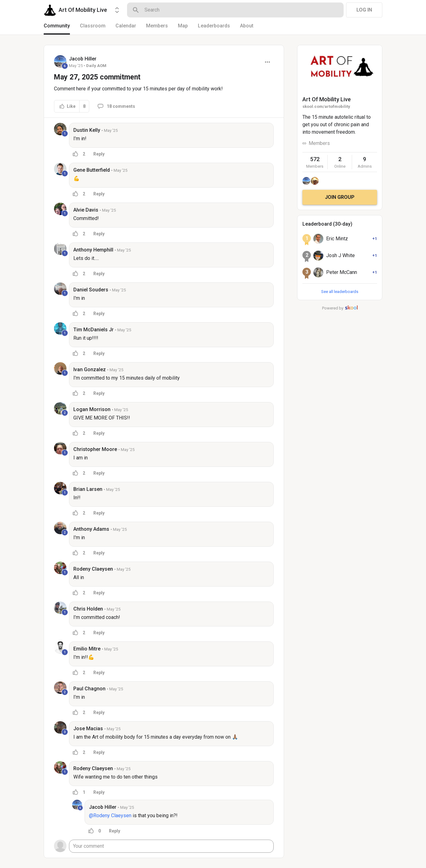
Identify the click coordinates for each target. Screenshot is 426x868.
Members (319, 143)
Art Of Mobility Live (327, 99)
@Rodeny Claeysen (110, 815)
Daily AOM (96, 66)
